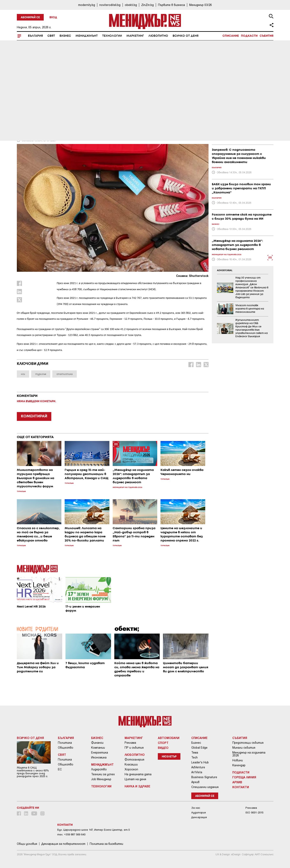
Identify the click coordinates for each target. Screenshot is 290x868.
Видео (163, 748)
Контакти (241, 787)
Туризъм (25, 103)
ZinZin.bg (147, 5)
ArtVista (197, 772)
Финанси (97, 743)
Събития (267, 36)
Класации (131, 764)
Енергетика (100, 753)
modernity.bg (87, 5)
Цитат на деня (135, 779)
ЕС (60, 769)
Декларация (199, 817)
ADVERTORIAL (225, 271)
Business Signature (204, 777)
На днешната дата (138, 774)
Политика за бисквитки (106, 844)
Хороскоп (131, 769)
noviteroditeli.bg (110, 5)
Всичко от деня (186, 36)
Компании (98, 748)
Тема (195, 753)
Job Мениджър (101, 779)
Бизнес (65, 36)
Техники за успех (103, 774)
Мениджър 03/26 (201, 5)
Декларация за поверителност (63, 844)
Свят (51, 36)
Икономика (99, 757)
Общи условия (27, 844)
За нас (196, 808)
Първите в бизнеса (171, 5)
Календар (239, 765)
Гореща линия (244, 777)
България (35, 36)
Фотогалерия (134, 759)
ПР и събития (134, 748)
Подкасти (249, 36)
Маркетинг (135, 36)
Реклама (130, 743)
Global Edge (199, 748)
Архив (195, 782)
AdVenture (198, 767)
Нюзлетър (169, 757)
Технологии (112, 36)
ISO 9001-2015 (254, 813)
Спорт (163, 743)
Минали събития (244, 748)
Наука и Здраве (137, 786)
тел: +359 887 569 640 (71, 834)
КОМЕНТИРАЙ (34, 416)
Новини (238, 760)
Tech (194, 757)
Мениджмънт (87, 36)
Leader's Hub (200, 762)
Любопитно (158, 36)
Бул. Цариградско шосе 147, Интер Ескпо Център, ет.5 (93, 830)
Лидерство (99, 769)
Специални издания (205, 787)
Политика (65, 743)
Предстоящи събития (248, 743)
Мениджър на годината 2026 (249, 754)
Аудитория (199, 813)
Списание (231, 36)
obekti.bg (131, 5)
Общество (66, 748)
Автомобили (169, 738)
